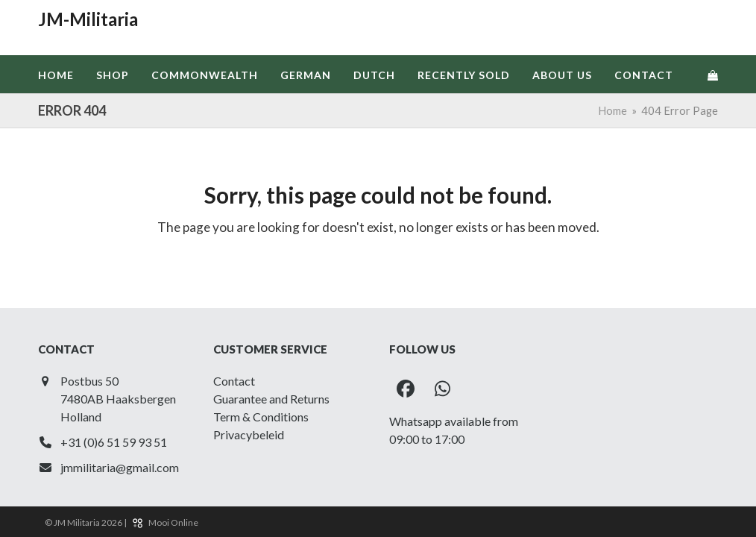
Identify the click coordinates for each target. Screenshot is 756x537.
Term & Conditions (261, 417)
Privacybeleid (249, 434)
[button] (713, 75)
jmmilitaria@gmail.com (120, 467)
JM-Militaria (88, 19)
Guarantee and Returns (271, 399)
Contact (234, 381)
